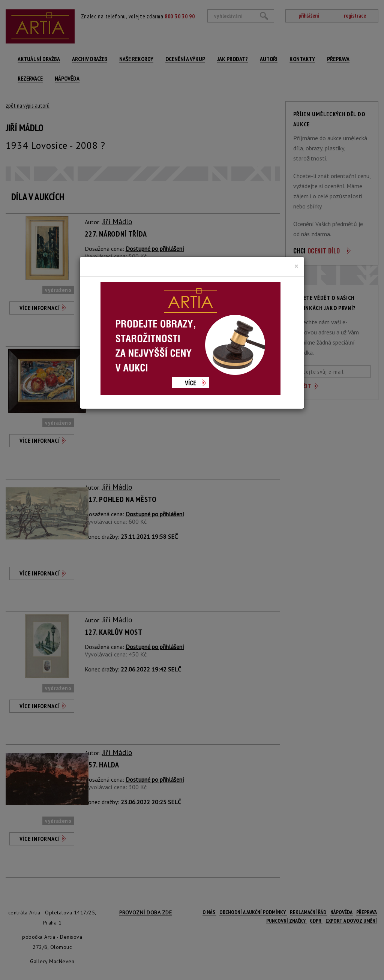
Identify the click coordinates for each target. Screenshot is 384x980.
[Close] (296, 266)
